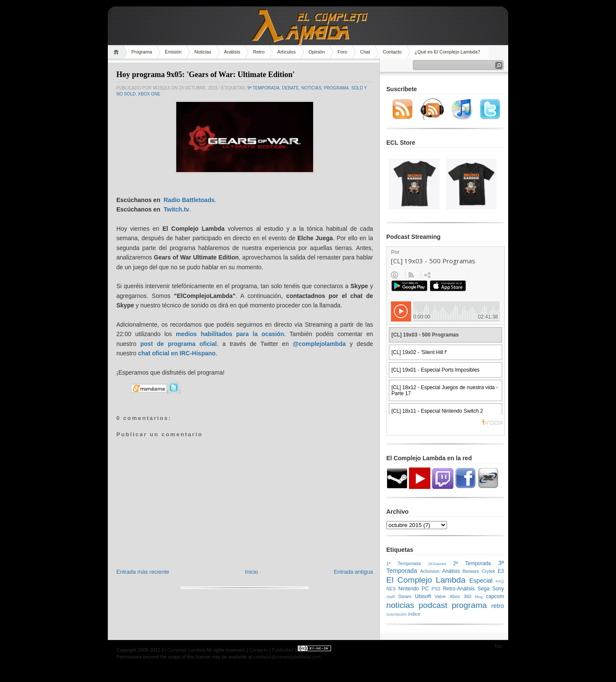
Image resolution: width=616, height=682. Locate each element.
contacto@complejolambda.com (287, 657)
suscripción (397, 614)
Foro (342, 52)
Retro (259, 52)
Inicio (252, 572)
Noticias (203, 52)
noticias (311, 88)
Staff (391, 597)
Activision (430, 571)
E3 (501, 571)
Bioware (471, 571)
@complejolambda (319, 344)
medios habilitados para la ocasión (230, 334)
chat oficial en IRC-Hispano (177, 353)
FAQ (500, 581)
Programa (142, 52)
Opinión (317, 52)
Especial (481, 581)
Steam (405, 596)
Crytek (488, 571)
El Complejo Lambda (426, 580)
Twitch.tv (176, 209)
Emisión (173, 52)
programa (336, 88)
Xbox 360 (461, 596)
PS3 (436, 589)
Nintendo (409, 589)
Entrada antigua (353, 572)
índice (414, 614)
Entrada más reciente (143, 572)
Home (117, 52)
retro (498, 606)
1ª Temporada (404, 563)
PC (425, 589)
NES (391, 589)
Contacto (392, 52)
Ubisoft (423, 596)
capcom (495, 596)
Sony (498, 589)
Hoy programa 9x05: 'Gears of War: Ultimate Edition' (206, 74)
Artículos (286, 52)
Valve (440, 596)
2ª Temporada (472, 563)
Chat (365, 52)
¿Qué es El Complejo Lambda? (447, 52)
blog (479, 597)
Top (498, 646)
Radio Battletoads (189, 200)
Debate (290, 88)
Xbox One (149, 94)
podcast (433, 605)
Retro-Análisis (459, 589)
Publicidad (283, 650)
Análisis (232, 52)
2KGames (437, 564)
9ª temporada (264, 88)
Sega (483, 589)
